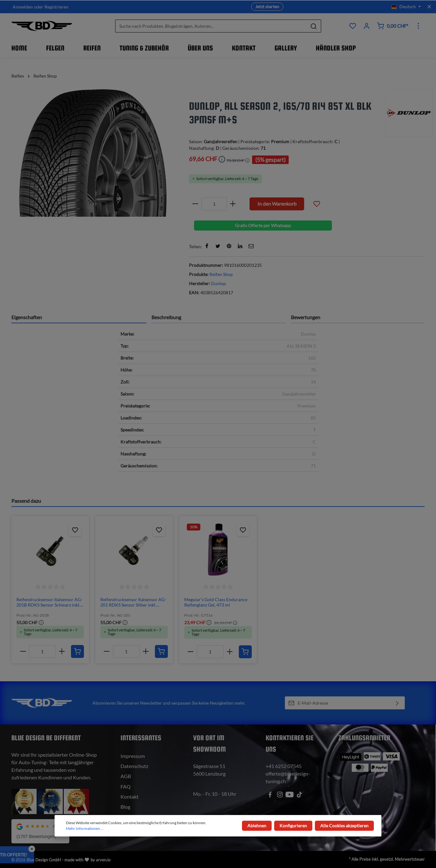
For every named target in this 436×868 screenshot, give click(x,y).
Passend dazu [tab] (26, 501)
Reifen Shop (221, 274)
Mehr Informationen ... (85, 828)
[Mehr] (418, 26)
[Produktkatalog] (353, 26)
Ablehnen (257, 826)
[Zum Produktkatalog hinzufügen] (75, 530)
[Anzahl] (214, 204)
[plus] (233, 204)
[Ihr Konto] (367, 26)
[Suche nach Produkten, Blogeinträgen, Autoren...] (211, 26)
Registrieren (56, 7)
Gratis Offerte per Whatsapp (263, 225)
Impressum (133, 756)
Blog (125, 807)
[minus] (195, 204)
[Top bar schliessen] (429, 7)
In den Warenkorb (277, 204)
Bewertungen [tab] (306, 317)
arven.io (103, 860)
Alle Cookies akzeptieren (344, 826)
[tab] (79, 317)
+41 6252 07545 (284, 766)
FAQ (126, 786)
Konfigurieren (293, 826)
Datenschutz (134, 766)
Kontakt (130, 797)
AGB (126, 776)
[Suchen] (314, 26)
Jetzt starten (267, 6)
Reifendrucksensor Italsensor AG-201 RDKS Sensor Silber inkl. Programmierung (133, 602)
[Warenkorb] (392, 26)
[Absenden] (397, 703)
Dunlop (218, 283)
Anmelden (23, 7)
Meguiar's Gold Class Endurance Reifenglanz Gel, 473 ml (216, 602)
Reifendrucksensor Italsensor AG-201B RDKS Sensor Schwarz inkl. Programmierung (49, 602)
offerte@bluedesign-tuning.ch (288, 777)
